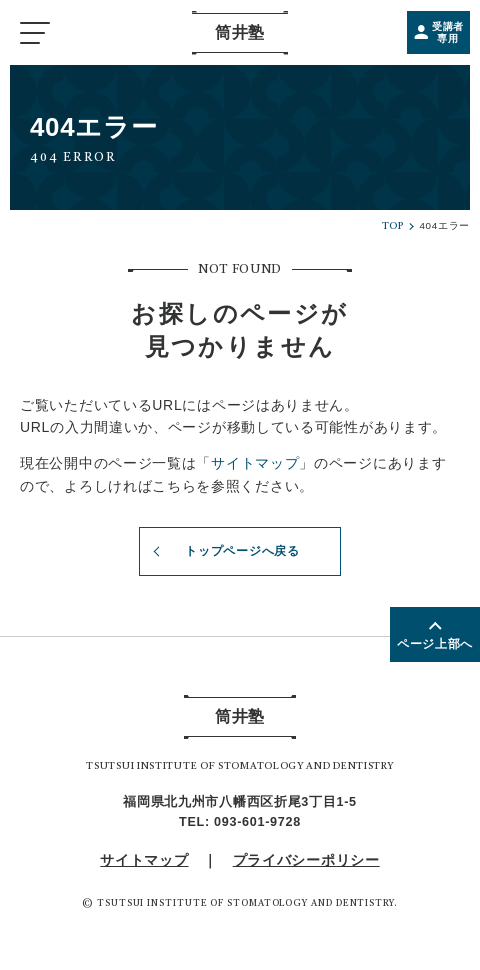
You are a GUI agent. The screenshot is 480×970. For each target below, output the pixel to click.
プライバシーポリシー (306, 860)
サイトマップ (255, 463)
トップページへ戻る (224, 551)
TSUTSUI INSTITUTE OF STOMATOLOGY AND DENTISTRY (245, 903)
